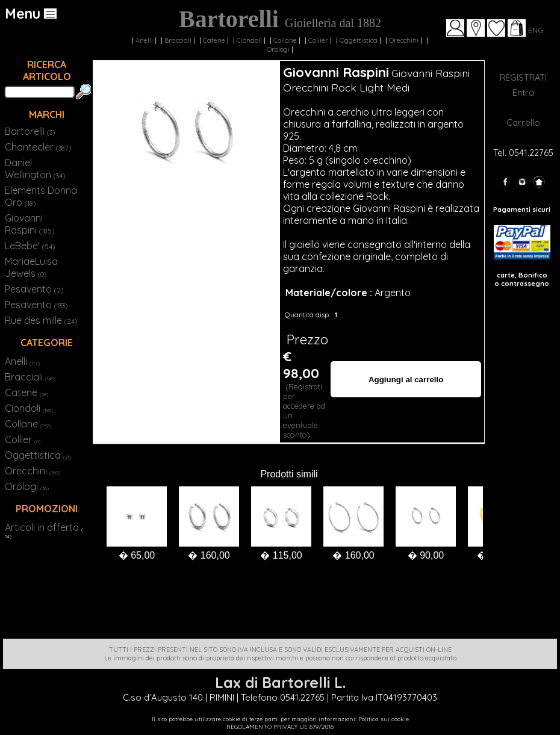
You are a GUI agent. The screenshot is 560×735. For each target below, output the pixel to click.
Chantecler (38, 147)
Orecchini (404, 40)
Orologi (278, 49)
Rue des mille (41, 320)
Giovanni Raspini (30, 224)
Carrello (523, 123)
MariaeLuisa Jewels (31, 267)
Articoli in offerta (42, 527)
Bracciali (178, 40)
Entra (523, 92)
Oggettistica (359, 40)
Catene (214, 40)
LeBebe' (30, 246)
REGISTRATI (523, 77)
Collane (285, 40)
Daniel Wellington (35, 169)
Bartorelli (30, 131)
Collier (318, 40)
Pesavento (34, 289)
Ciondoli (249, 40)
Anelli (144, 40)
